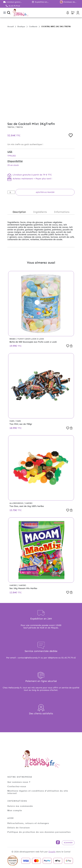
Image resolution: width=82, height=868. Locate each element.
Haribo (29, 503)
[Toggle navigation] (5, 13)
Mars (12, 421)
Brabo (13, 339)
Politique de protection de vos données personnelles (39, 832)
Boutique (21, 26)
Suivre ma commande (20, 806)
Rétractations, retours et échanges (28, 823)
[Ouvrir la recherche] (9, 13)
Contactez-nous (17, 786)
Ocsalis (52, 852)
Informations (62, 212)
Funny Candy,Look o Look (31, 339)
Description (19, 212)
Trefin (11, 127)
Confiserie (33, 26)
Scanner (68, 843)
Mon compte (15, 810)
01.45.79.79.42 (14, 6)
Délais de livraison (19, 828)
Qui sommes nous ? (19, 782)
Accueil (10, 26)
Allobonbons (17, 503)
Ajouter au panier (45, 192)
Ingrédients (40, 212)
